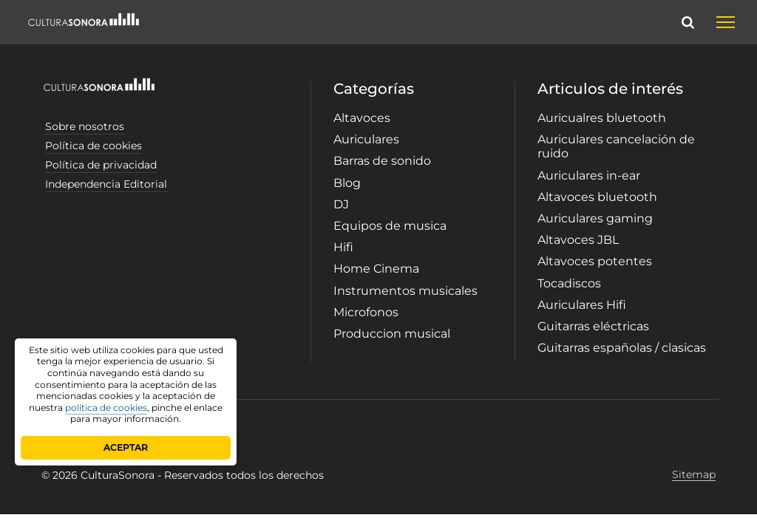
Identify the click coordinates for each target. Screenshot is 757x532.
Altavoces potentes (595, 261)
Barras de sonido (382, 161)
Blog (347, 183)
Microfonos (366, 312)
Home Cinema (376, 269)
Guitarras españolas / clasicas (622, 348)
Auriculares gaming (595, 218)
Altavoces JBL (578, 240)
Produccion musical (392, 334)
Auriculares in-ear (589, 175)
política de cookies (106, 407)
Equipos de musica (390, 226)
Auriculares (366, 139)
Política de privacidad (101, 165)
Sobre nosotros (85, 126)
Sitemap (694, 475)
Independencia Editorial (106, 184)
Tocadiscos (569, 283)
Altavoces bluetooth (597, 197)
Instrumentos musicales (405, 291)
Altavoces (362, 118)
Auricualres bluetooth (602, 118)
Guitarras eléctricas (593, 326)
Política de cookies (94, 146)
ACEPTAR (126, 447)
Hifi (343, 247)
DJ (341, 204)
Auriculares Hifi (582, 305)
